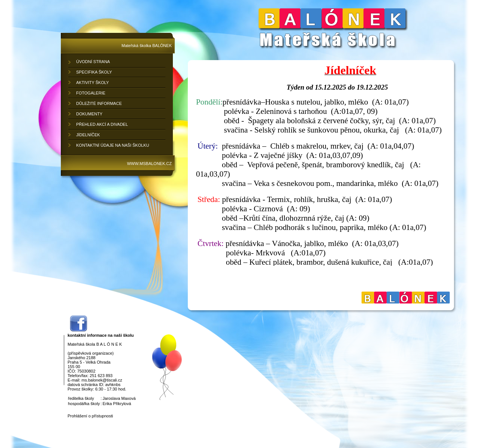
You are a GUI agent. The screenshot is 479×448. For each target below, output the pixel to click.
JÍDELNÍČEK (88, 135)
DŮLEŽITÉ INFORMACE (99, 103)
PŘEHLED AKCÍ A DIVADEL (102, 124)
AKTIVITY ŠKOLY (93, 83)
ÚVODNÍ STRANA (93, 62)
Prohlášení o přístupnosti (90, 416)
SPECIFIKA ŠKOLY (94, 72)
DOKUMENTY (89, 114)
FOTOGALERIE (91, 93)
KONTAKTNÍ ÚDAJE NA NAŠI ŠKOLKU (113, 145)
